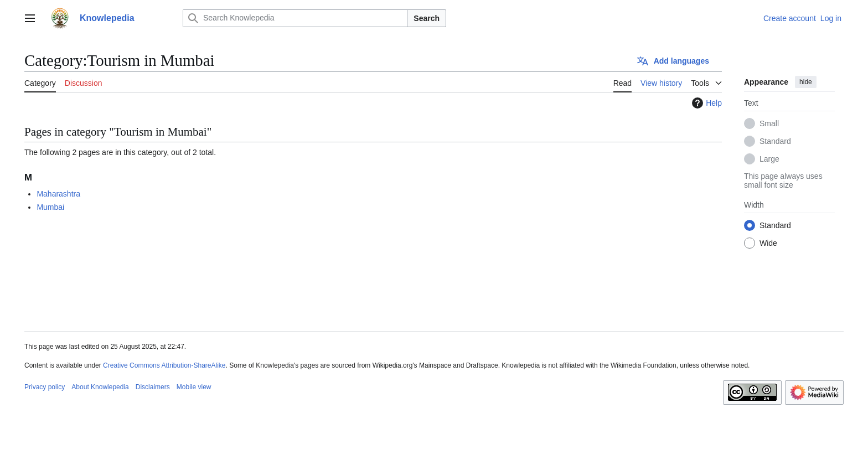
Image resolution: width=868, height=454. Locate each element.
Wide (768, 243)
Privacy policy (45, 387)
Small (769, 123)
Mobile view (194, 387)
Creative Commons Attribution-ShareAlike (164, 365)
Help (706, 103)
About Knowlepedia (100, 387)
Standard (775, 141)
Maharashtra (58, 194)
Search (427, 18)
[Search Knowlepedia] (295, 18)
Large (769, 159)
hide (806, 82)
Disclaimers (153, 387)
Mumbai (50, 207)
